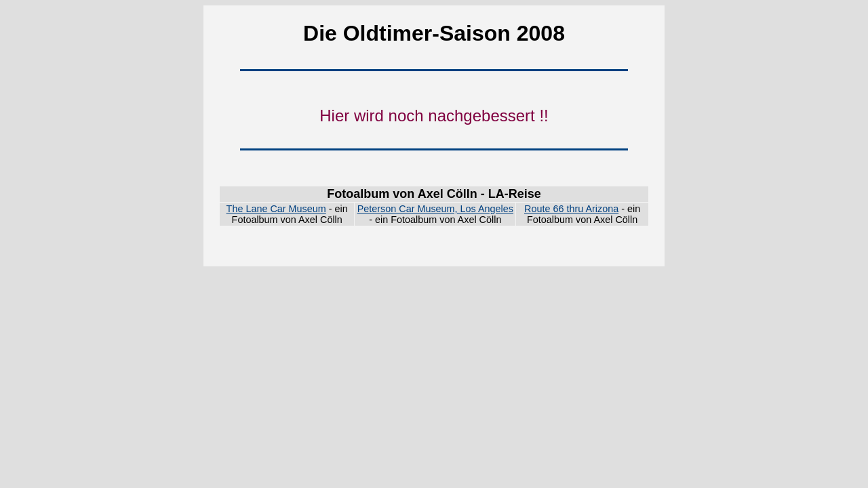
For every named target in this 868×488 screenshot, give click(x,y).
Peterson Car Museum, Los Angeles (435, 209)
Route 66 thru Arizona (571, 209)
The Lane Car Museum (276, 209)
